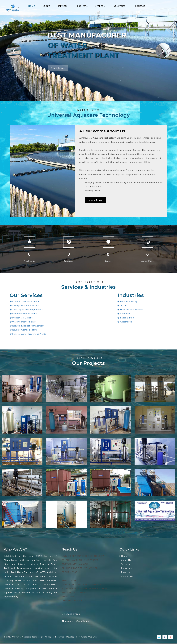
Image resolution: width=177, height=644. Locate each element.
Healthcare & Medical (130, 309)
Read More (58, 68)
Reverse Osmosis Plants (24, 330)
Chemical (124, 313)
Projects (125, 572)
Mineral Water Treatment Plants (28, 334)
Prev (8, 44)
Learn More (95, 200)
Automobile (125, 322)
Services (125, 564)
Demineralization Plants (24, 313)
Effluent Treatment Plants (25, 301)
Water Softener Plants (23, 322)
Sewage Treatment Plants (24, 305)
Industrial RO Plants (22, 318)
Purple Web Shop (89, 637)
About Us (125, 560)
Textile (122, 305)
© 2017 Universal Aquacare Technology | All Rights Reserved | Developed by (42, 637)
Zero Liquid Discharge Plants (26, 309)
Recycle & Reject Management (27, 326)
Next (158, 44)
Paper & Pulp (126, 318)
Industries (126, 568)
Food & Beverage (128, 301)
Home (123, 556)
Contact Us (126, 576)
